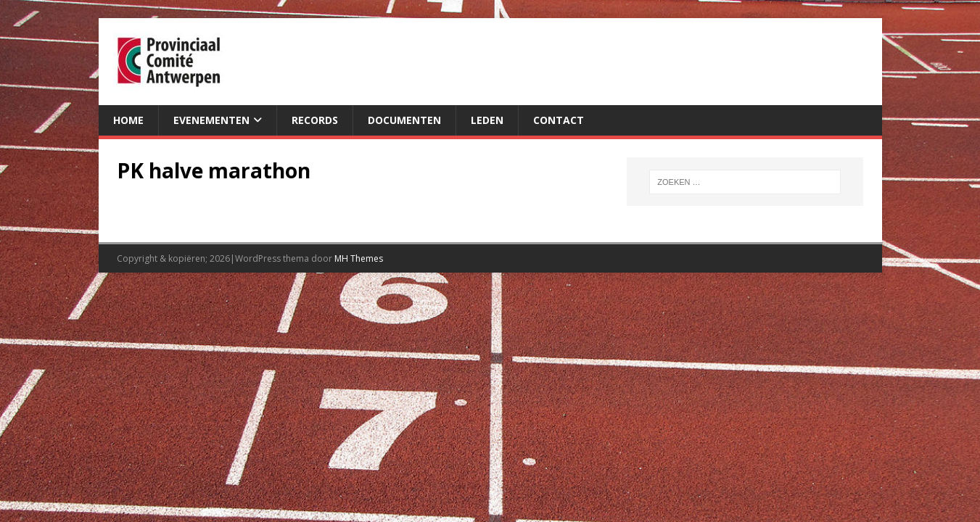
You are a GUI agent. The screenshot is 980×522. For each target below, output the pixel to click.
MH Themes (359, 258)
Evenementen (211, 120)
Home (128, 120)
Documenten (404, 120)
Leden (487, 120)
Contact (559, 120)
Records (315, 120)
